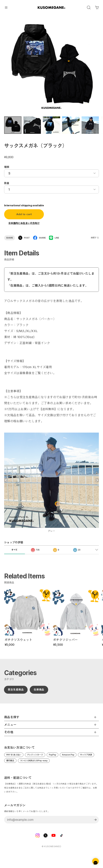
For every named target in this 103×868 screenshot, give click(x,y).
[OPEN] (89, 8)
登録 (95, 822)
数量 (7, 185)
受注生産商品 (16, 692)
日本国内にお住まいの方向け (24, 225)
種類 (7, 169)
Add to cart (24, 216)
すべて (15, 554)
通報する (95, 240)
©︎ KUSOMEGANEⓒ (51, 849)
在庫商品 (39, 692)
